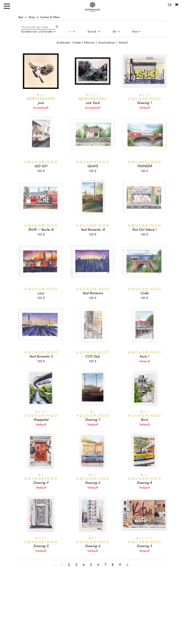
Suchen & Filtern (50, 17)
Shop (32, 17)
